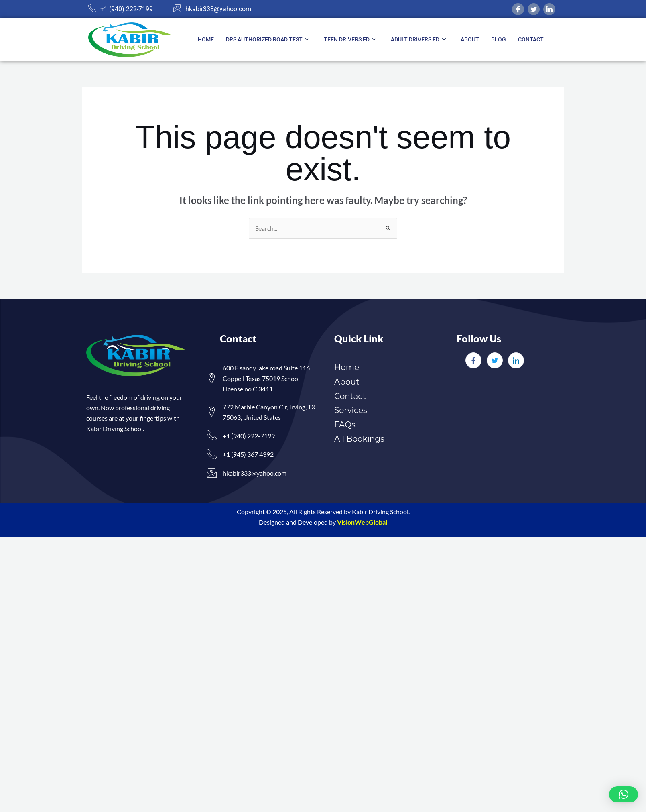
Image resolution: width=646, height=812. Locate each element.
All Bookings (359, 439)
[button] (624, 794)
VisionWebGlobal (362, 522)
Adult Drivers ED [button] (418, 40)
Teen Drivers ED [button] (350, 40)
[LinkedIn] (516, 360)
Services (351, 410)
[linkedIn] (549, 9)
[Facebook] (518, 9)
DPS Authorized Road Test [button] (268, 40)
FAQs (345, 425)
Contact (531, 39)
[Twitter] (495, 360)
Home (206, 39)
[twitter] (534, 9)
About (470, 39)
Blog (499, 39)
